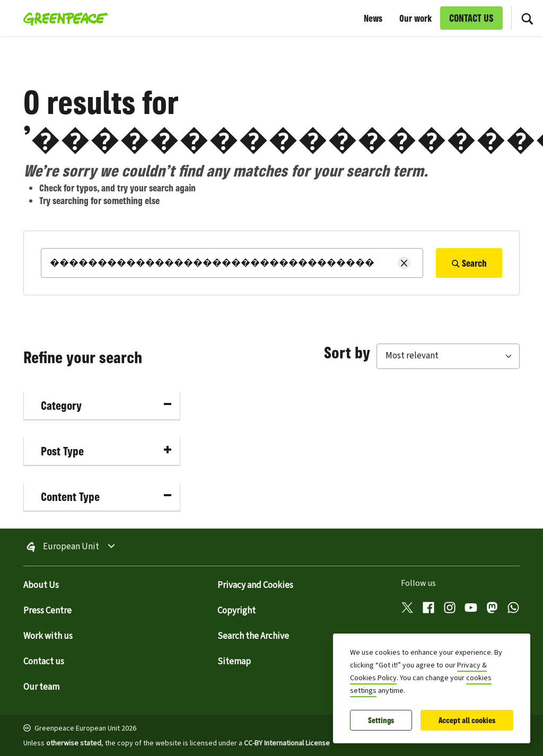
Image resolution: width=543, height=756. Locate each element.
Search (469, 263)
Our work (415, 18)
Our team (41, 687)
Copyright (237, 611)
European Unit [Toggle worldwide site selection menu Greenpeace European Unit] (71, 547)
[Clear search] (404, 263)
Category (106, 405)
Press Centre (47, 611)
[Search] (232, 263)
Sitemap (234, 662)
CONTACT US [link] (471, 18)
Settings (381, 720)
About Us (41, 585)
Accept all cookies (467, 720)
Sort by (347, 352)
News (373, 18)
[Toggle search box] (527, 18)
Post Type (106, 451)
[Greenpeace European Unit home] (62, 18)
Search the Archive (253, 636)
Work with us (48, 636)
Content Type (106, 496)
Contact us (44, 662)
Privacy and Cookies (255, 585)
